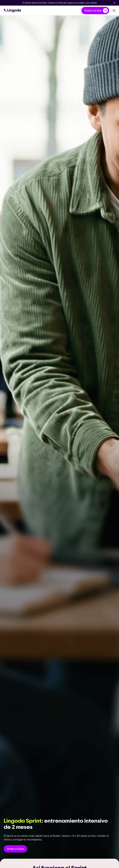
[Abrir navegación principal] (114, 11)
